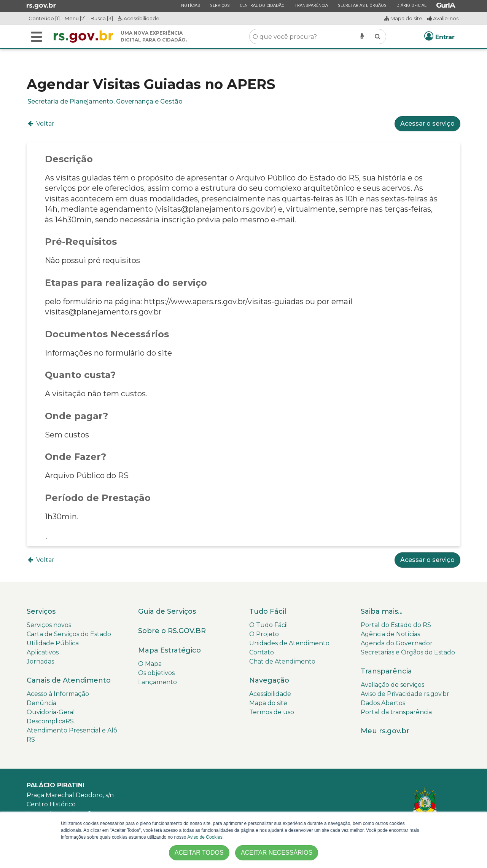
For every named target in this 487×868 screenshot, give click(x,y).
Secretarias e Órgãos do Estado (408, 652)
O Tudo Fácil (269, 625)
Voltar (41, 124)
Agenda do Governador (397, 643)
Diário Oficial (411, 5)
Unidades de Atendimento (289, 643)
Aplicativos (43, 652)
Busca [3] (102, 18)
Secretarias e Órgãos (362, 5)
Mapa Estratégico (169, 650)
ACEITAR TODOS (199, 853)
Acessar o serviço (427, 124)
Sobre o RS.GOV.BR (172, 631)
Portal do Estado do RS (396, 625)
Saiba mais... (382, 611)
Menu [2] (75, 18)
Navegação (269, 680)
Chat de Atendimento (282, 661)
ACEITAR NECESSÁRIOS (277, 853)
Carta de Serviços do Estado (69, 634)
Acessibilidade (139, 18)
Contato (262, 652)
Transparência (311, 5)
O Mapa (150, 664)
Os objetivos (156, 673)
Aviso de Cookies (205, 837)
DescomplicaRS (50, 721)
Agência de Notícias (390, 634)
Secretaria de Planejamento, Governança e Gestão (105, 101)
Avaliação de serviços (392, 685)
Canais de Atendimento (69, 680)
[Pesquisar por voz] (362, 37)
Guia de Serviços (167, 611)
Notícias (190, 5)
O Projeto (264, 634)
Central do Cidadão (262, 5)
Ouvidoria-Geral (51, 712)
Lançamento (158, 682)
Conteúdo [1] (44, 18)
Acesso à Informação (58, 694)
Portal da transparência (396, 712)
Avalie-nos (443, 18)
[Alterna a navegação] (37, 37)
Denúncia (41, 703)
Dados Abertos (383, 703)
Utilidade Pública (53, 643)
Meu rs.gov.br (385, 731)
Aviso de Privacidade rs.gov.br (405, 694)
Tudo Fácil (268, 611)
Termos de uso (272, 712)
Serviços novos (49, 625)
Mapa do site (403, 18)
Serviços (220, 5)
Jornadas (40, 661)
